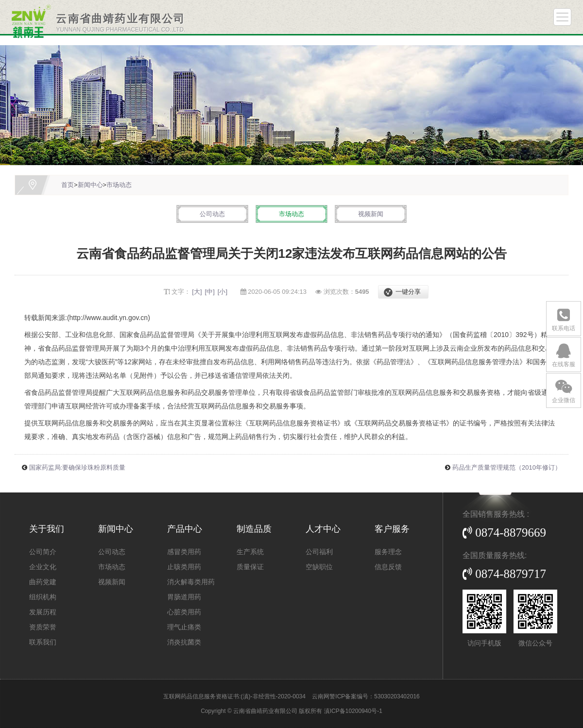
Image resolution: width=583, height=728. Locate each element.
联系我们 (43, 642)
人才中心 (323, 529)
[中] (210, 292)
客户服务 (392, 529)
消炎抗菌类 (184, 642)
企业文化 (43, 567)
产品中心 (185, 529)
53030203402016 (397, 696)
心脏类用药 (184, 612)
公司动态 (212, 214)
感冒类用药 (184, 552)
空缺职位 (319, 567)
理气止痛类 (184, 627)
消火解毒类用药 (191, 582)
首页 (68, 185)
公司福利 (319, 552)
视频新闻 (371, 214)
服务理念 (388, 552)
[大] (197, 292)
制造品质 (254, 529)
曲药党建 (43, 582)
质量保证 (250, 567)
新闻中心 (90, 185)
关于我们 (47, 529)
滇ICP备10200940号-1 (353, 711)
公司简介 (43, 552)
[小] (223, 292)
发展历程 (43, 612)
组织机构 (43, 597)
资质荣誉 (43, 627)
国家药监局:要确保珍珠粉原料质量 (77, 467)
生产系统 (250, 552)
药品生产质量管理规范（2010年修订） (507, 467)
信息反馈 (388, 567)
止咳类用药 (184, 567)
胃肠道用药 (184, 597)
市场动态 (119, 185)
